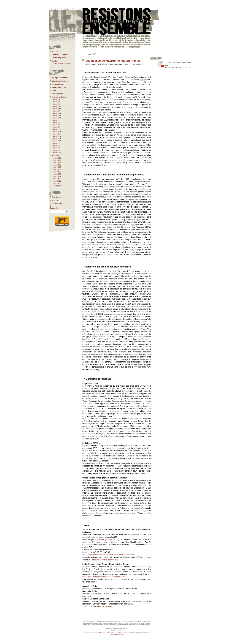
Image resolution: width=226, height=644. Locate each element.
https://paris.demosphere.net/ (100, 606)
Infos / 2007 (57, 167)
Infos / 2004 (57, 160)
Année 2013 (57, 125)
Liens (54, 91)
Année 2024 (57, 150)
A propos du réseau (60, 78)
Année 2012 (57, 122)
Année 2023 (57, 148)
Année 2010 (57, 118)
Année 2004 (57, 104)
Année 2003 (57, 102)
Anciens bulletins (59, 97)
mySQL (138, 633)
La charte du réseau (60, 54)
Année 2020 (57, 141)
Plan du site (57, 197)
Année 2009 (57, 116)
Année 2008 (57, 113)
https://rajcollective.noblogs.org (105, 560)
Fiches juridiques (59, 87)
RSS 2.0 (55, 200)
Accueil (55, 51)
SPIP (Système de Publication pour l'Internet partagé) (113, 633)
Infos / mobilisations (60, 81)
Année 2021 (57, 143)
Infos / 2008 (57, 170)
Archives (55, 155)
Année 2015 (57, 129)
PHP (132, 633)
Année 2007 (57, 111)
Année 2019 (57, 139)
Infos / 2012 (57, 179)
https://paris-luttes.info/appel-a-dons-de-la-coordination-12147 (114, 555)
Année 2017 (57, 134)
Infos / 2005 (57, 163)
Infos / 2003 (57, 158)
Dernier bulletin (58, 84)
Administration (58, 203)
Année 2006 (57, 109)
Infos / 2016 (57, 183)
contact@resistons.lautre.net (62, 64)
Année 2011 (57, 120)
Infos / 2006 (57, 165)
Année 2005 (57, 106)
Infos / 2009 (57, 172)
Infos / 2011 (57, 176)
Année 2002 (57, 100)
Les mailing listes (59, 58)
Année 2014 (57, 127)
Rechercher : (55, 208)
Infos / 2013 (57, 181)
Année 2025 (57, 153)
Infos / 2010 (57, 174)
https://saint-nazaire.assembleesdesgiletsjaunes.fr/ (104, 577)
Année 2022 (57, 146)
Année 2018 (57, 136)
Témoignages (57, 94)
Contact (55, 61)
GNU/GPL (120, 634)
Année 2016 (57, 132)
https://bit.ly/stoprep (105, 540)
